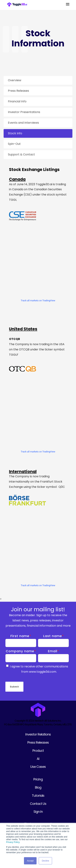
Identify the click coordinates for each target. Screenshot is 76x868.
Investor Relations (38, 734)
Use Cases (38, 767)
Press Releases (38, 742)
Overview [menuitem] (15, 80)
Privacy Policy (13, 842)
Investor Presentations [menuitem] (24, 112)
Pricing (38, 779)
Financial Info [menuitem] (17, 101)
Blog (38, 787)
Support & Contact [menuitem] (21, 154)
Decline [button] (45, 861)
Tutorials (38, 796)
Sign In (38, 812)
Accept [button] (30, 861)
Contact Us (38, 804)
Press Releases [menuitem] (18, 91)
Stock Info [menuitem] (15, 133)
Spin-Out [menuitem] (14, 144)
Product (38, 751)
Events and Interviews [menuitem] (23, 123)
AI (38, 759)
